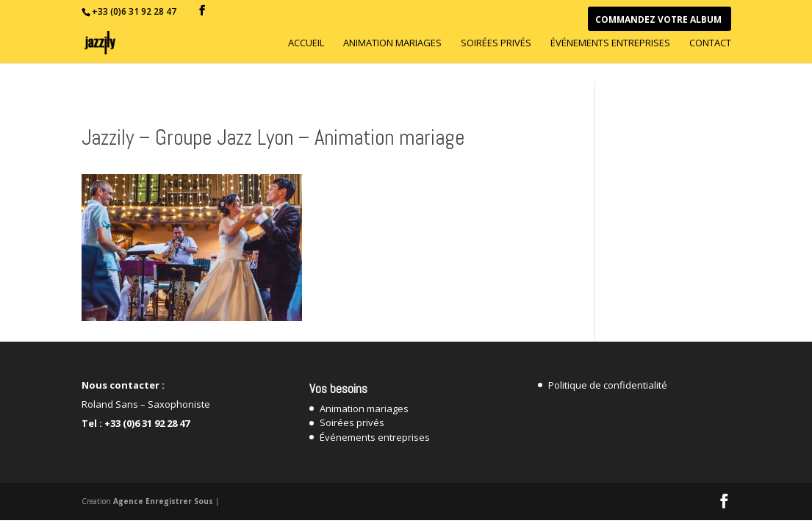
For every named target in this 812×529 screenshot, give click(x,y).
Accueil (306, 43)
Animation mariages (392, 43)
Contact (710, 43)
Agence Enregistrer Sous (163, 501)
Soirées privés (496, 43)
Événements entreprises (610, 43)
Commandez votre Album (658, 21)
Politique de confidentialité (608, 385)
